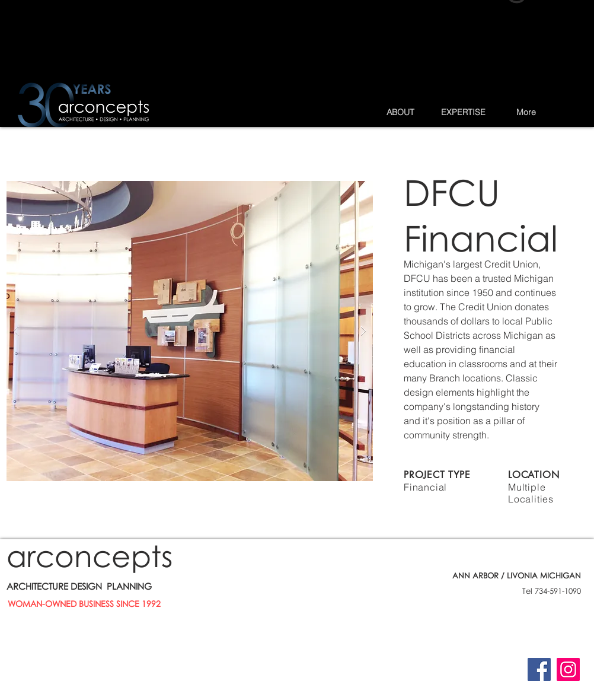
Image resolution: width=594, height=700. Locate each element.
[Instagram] (568, 669)
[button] (400, 112)
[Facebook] (539, 669)
